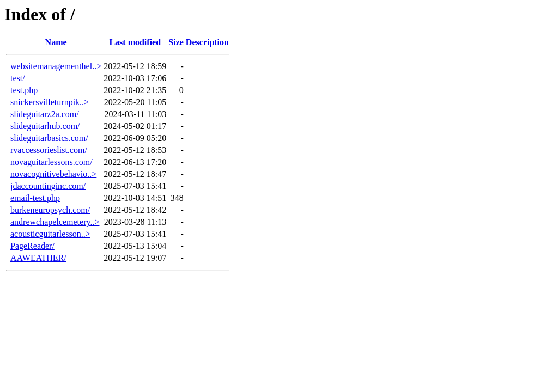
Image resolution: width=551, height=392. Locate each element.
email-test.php (35, 198)
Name (56, 42)
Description (207, 42)
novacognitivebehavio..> (53, 174)
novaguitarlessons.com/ (52, 162)
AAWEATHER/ (38, 258)
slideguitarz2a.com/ (45, 114)
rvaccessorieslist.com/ (49, 150)
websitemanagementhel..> (56, 66)
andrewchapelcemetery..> (55, 222)
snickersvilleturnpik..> (50, 102)
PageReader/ (32, 246)
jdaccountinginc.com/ (48, 186)
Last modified (135, 42)
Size (176, 42)
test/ (18, 78)
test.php (24, 90)
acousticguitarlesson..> (50, 234)
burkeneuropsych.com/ (50, 210)
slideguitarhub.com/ (45, 126)
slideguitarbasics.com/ (49, 138)
